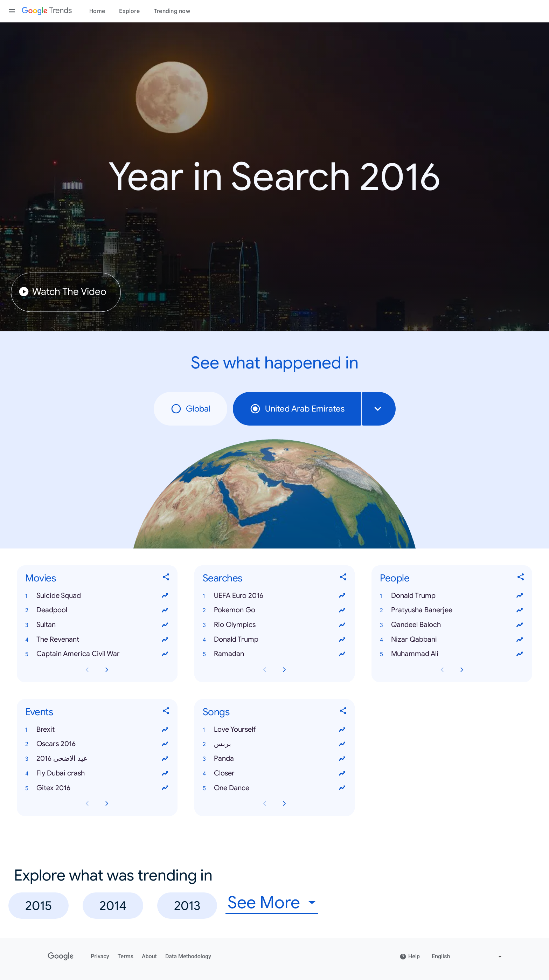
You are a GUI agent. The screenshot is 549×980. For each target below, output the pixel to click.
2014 (113, 906)
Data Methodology (188, 956)
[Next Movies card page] (107, 670)
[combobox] (379, 409)
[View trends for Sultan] (165, 625)
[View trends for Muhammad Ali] (520, 654)
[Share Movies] (166, 578)
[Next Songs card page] (284, 804)
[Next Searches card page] (284, 670)
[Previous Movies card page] (87, 670)
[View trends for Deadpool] (165, 610)
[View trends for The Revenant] (165, 640)
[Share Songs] (343, 712)
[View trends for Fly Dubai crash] (165, 773)
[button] (97, 596)
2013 (187, 906)
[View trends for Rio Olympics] (342, 625)
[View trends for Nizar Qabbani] (520, 640)
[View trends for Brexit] (165, 730)
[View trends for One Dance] (342, 788)
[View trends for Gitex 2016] (165, 788)
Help (410, 957)
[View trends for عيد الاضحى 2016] (165, 759)
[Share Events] (166, 712)
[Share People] (521, 578)
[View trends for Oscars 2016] (165, 744)
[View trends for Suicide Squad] (165, 596)
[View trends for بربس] (342, 744)
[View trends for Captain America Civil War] (165, 654)
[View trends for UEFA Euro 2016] (342, 596)
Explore (129, 11)
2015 (39, 906)
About (149, 956)
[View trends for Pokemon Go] (342, 610)
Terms (126, 956)
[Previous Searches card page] (265, 670)
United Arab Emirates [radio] (297, 409)
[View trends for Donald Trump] (342, 640)
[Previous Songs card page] (265, 804)
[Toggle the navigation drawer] (12, 11)
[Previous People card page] (442, 670)
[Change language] (468, 957)
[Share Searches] (343, 578)
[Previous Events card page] (87, 804)
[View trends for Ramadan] (342, 654)
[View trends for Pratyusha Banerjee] (520, 610)
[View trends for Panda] (342, 759)
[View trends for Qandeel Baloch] (520, 625)
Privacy (100, 956)
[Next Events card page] (107, 804)
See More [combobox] (264, 903)
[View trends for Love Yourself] (342, 730)
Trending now (172, 11)
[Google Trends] (47, 11)
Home (97, 11)
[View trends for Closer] (342, 773)
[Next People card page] (462, 670)
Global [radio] (190, 409)
